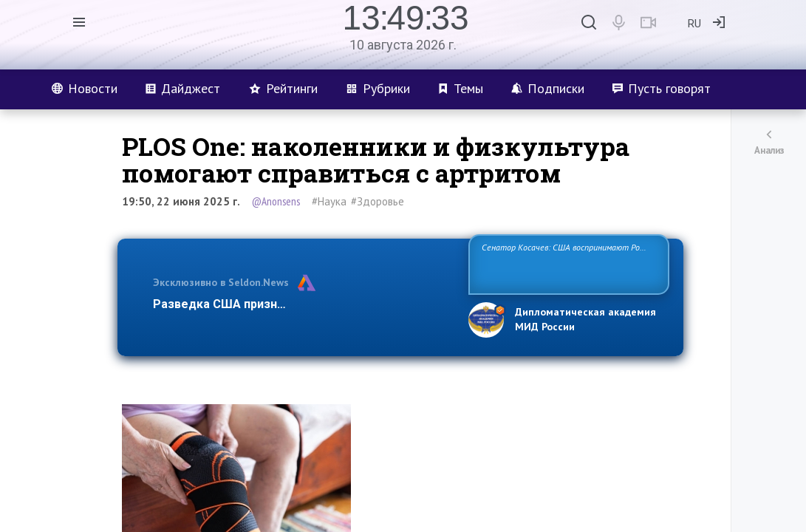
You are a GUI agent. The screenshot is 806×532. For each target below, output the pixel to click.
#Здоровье (378, 201)
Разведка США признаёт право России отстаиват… (302, 304)
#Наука (329, 201)
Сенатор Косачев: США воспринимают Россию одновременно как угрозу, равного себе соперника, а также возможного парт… (566, 263)
